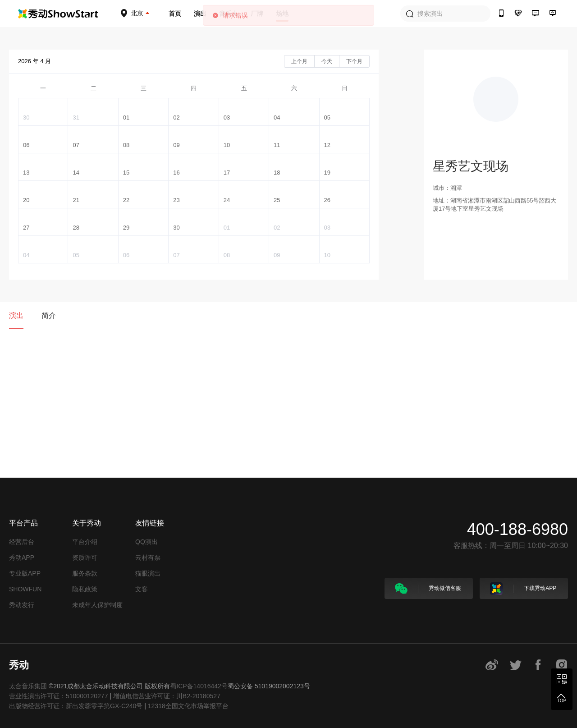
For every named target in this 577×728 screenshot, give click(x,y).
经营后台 (22, 542)
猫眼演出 (148, 573)
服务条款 (85, 573)
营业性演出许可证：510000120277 (58, 696)
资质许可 (85, 558)
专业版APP (25, 573)
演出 (200, 14)
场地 (282, 14)
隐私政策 (85, 589)
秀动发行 (22, 605)
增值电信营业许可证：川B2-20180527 (167, 696)
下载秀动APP (523, 589)
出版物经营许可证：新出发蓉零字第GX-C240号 (76, 706)
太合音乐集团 (28, 686)
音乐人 (229, 14)
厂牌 (257, 14)
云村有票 (148, 558)
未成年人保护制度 (97, 605)
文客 (142, 589)
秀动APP (22, 558)
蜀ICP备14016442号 (199, 686)
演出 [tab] (16, 316)
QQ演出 (147, 542)
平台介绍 (85, 542)
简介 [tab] (49, 316)
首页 (175, 14)
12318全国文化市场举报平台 (188, 706)
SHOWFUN (25, 589)
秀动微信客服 (428, 589)
